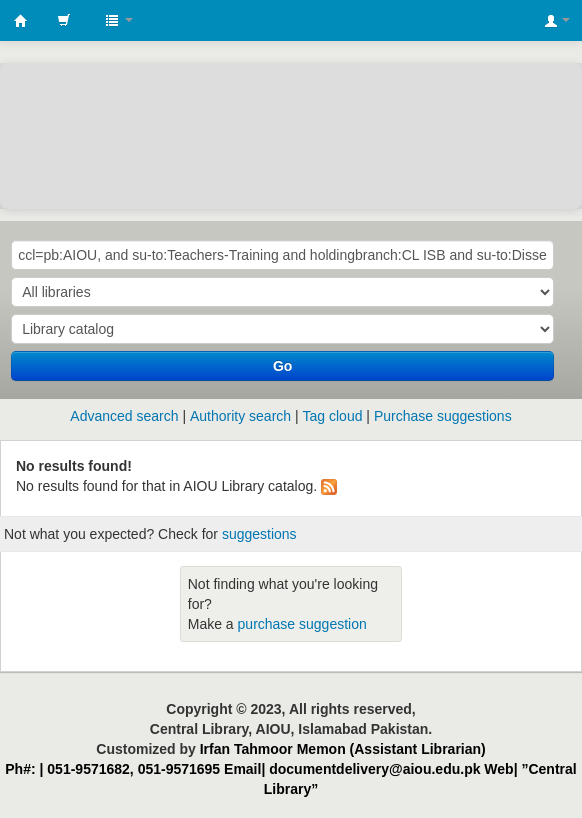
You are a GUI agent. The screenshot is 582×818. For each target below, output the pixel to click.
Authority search (240, 416)
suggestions (259, 534)
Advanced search (124, 416)
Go (282, 366)
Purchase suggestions (443, 416)
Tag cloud (333, 416)
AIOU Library (21, 21)
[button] (64, 20)
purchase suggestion (302, 624)
